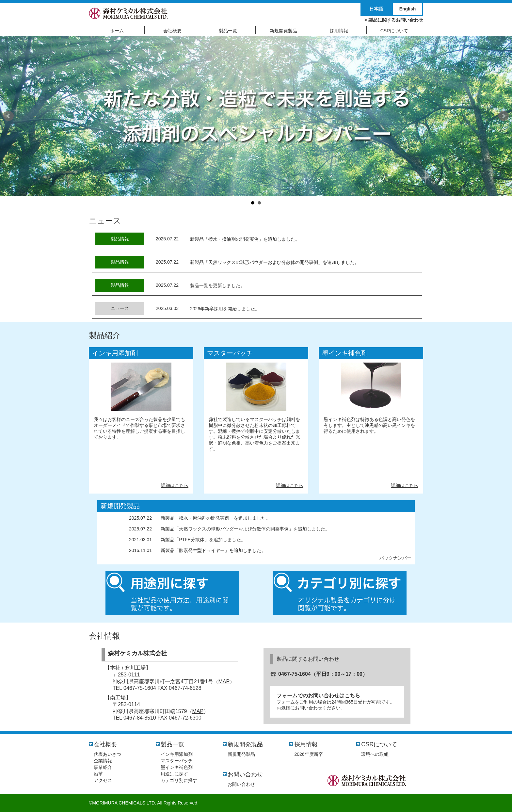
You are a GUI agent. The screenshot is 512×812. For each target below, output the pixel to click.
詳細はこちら (175, 485)
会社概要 (105, 744)
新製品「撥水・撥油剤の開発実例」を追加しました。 (245, 239)
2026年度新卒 (308, 754)
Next (504, 116)
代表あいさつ (107, 754)
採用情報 (306, 744)
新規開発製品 (120, 506)
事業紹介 (103, 767)
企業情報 (103, 761)
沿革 (98, 774)
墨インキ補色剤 (345, 353)
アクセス (103, 780)
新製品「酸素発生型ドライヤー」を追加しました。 (213, 550)
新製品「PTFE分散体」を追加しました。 (203, 540)
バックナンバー (395, 558)
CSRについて (379, 744)
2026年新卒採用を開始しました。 (225, 309)
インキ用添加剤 (115, 353)
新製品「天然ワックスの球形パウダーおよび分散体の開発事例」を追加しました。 (275, 262)
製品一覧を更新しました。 (217, 285)
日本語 (376, 9)
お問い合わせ (245, 774)
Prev (8, 116)
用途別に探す (174, 774)
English (408, 9)
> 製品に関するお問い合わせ (394, 20)
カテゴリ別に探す (179, 780)
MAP (224, 682)
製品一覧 (172, 744)
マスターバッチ (230, 353)
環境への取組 (375, 754)
